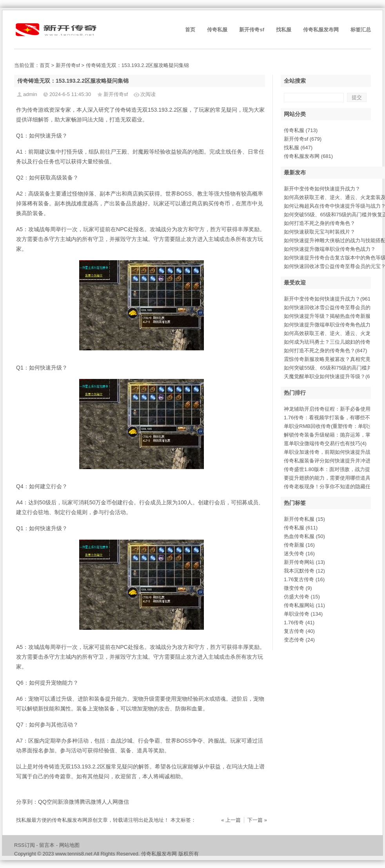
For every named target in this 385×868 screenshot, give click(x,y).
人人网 (110, 802)
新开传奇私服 (304, 519)
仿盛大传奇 (302, 597)
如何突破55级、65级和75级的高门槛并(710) (334, 368)
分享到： (27, 802)
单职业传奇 (303, 614)
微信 (123, 802)
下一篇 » (257, 820)
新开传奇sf (252, 30)
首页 (190, 30)
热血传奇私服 (304, 536)
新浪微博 (69, 802)
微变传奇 (298, 588)
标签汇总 (361, 30)
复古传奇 (299, 631)
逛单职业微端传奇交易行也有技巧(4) (325, 443)
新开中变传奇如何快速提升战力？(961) (328, 299)
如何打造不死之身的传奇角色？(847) (325, 351)
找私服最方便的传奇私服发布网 (52, 820)
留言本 (47, 845)
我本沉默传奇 (304, 571)
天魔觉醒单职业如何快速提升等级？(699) (331, 376)
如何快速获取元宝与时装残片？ (320, 232)
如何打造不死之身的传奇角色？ (320, 223)
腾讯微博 (91, 802)
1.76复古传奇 (304, 579)
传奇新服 (299, 545)
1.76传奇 (299, 622)
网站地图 (69, 845)
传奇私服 (217, 30)
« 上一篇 (231, 820)
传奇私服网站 (304, 605)
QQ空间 (48, 802)
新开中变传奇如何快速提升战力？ (322, 189)
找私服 (284, 30)
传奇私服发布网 (321, 30)
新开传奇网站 (304, 562)
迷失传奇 (299, 554)
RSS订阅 (25, 845)
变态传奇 (299, 640)
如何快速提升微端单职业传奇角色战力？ (330, 249)
